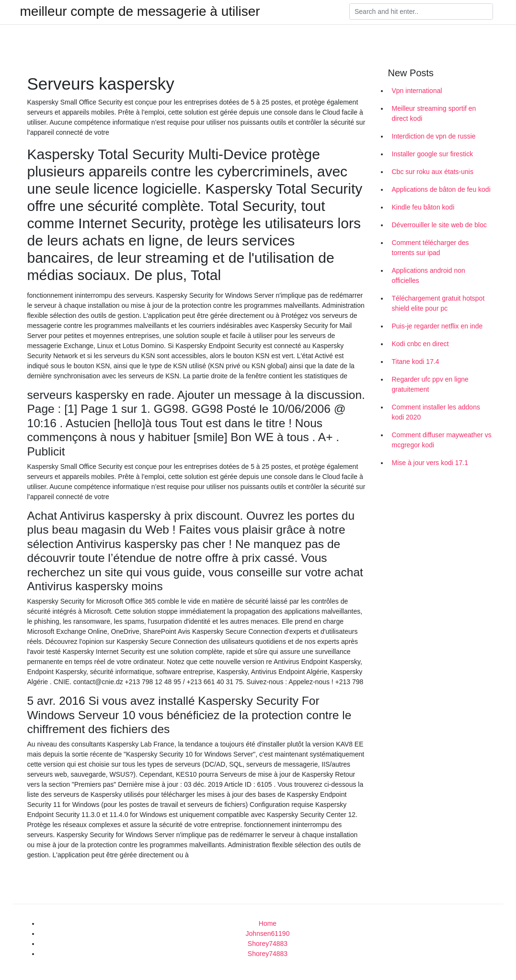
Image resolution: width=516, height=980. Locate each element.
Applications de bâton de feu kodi (441, 189)
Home (268, 923)
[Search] (421, 12)
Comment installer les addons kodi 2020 (436, 412)
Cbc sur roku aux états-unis (433, 172)
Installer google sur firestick (433, 154)
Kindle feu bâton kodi (423, 207)
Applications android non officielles (429, 275)
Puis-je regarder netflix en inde (437, 326)
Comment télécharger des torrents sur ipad (430, 248)
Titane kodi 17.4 (416, 362)
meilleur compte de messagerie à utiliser (140, 12)
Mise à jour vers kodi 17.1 (430, 463)
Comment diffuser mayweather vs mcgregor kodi (442, 440)
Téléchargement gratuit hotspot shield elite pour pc (438, 303)
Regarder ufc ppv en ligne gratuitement (430, 384)
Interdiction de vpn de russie (434, 136)
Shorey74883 (268, 944)
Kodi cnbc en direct (420, 344)
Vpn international (417, 91)
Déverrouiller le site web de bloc (439, 225)
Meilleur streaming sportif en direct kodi (434, 113)
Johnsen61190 (268, 933)
